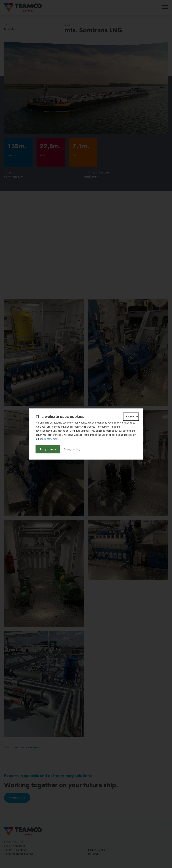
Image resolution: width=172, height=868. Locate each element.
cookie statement (49, 439)
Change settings (73, 449)
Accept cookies (48, 449)
